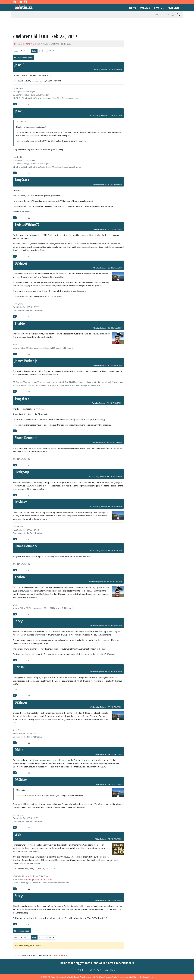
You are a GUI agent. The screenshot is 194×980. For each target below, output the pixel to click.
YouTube (48, 879)
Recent (17, 44)
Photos (159, 7)
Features (174, 7)
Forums (145, 7)
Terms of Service (60, 955)
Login (167, 15)
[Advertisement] (97, 26)
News (133, 7)
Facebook (38, 879)
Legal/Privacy (94, 970)
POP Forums (18, 955)
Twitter (28, 879)
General (36, 44)
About (81, 970)
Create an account (157, 15)
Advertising (110, 970)
